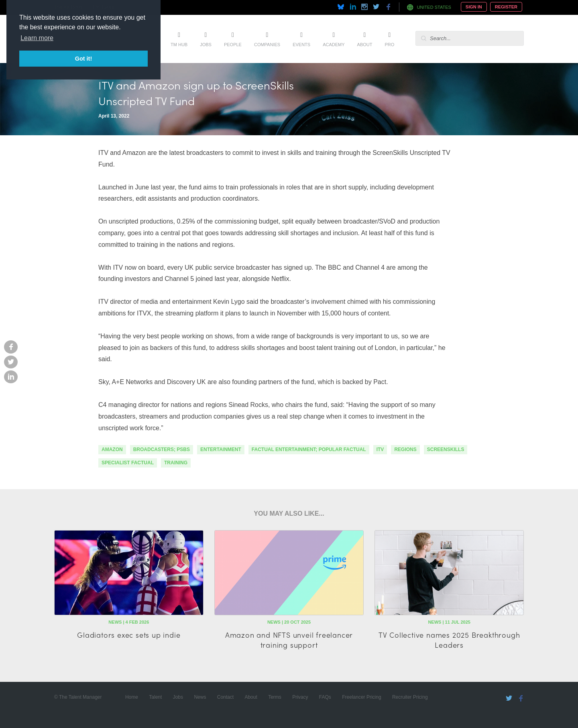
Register (506, 7)
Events (301, 45)
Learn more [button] (37, 38)
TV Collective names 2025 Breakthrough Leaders (449, 640)
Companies (267, 45)
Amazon (112, 449)
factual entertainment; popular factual (309, 449)
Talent (155, 697)
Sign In (474, 7)
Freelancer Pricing (361, 697)
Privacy (300, 697)
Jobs (206, 45)
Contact (225, 697)
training (176, 463)
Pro (389, 45)
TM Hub (179, 45)
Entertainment (221, 449)
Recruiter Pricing (410, 697)
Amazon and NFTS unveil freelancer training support (289, 640)
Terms (275, 697)
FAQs (325, 697)
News (200, 697)
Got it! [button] (83, 59)
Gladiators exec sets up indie (129, 635)
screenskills (446, 449)
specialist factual (128, 463)
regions (405, 449)
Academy (334, 45)
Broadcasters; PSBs (162, 449)
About (365, 45)
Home (132, 697)
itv (380, 449)
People (233, 45)
